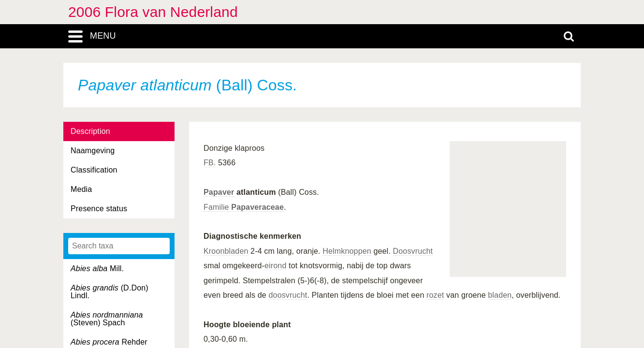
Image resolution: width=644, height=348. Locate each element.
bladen (500, 295)
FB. (210, 163)
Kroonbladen (226, 251)
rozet (435, 295)
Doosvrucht (413, 251)
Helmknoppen (347, 251)
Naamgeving (93, 151)
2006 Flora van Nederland (153, 12)
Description (90, 131)
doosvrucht (288, 295)
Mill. (97, 268)
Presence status (99, 209)
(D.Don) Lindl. (110, 292)
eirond (275, 266)
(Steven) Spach (107, 319)
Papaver (219, 192)
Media (81, 189)
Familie (244, 207)
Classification (94, 170)
